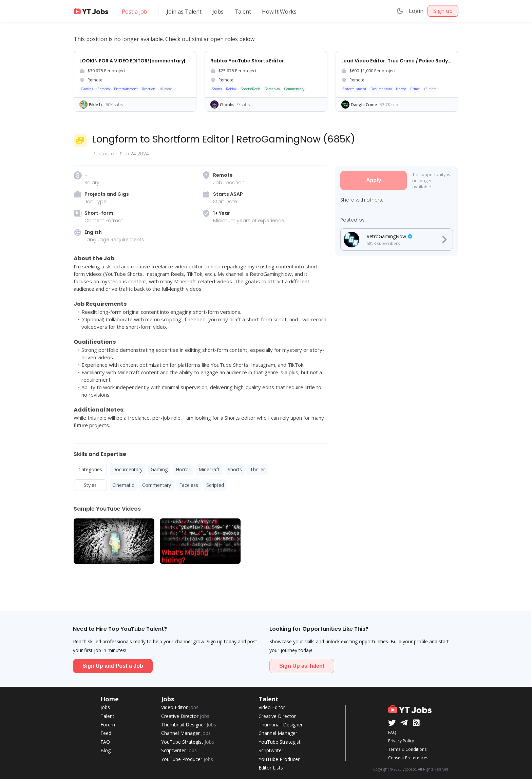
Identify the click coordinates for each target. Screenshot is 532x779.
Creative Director (185, 716)
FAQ (105, 742)
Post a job (135, 12)
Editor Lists (271, 768)
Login (416, 11)
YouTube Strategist (188, 742)
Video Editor (180, 707)
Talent (243, 12)
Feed (106, 733)
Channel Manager (186, 733)
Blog (106, 750)
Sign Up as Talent (302, 666)
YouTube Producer (187, 759)
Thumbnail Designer (189, 725)
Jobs (218, 12)
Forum (108, 725)
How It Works (279, 12)
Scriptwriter (179, 750)
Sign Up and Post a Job (113, 666)
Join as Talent (184, 12)
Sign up (443, 11)
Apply (374, 180)
